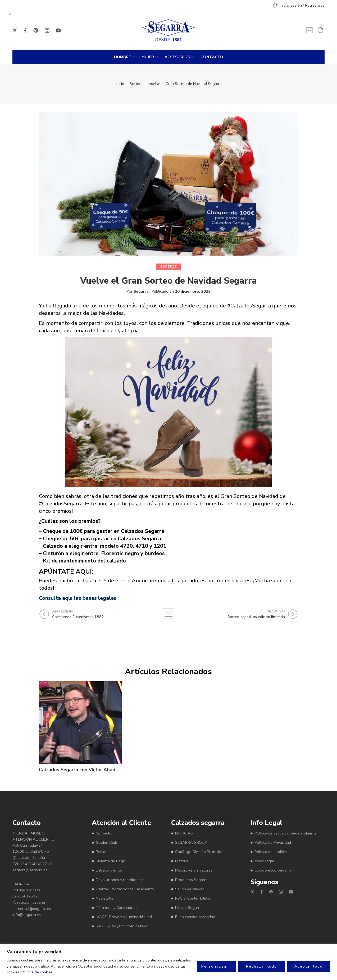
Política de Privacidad (273, 842)
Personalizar (215, 966)
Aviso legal (264, 861)
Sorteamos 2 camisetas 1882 (247, 770)
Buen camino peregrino (195, 917)
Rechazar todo (261, 966)
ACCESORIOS (177, 57)
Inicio (120, 84)
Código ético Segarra (273, 870)
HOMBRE (122, 57)
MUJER (148, 57)
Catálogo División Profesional (201, 852)
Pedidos (103, 852)
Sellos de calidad (190, 889)
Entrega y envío (109, 870)
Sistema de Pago (111, 861)
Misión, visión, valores (194, 870)
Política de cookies (37, 972)
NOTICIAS (184, 833)
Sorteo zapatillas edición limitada (164, 770)
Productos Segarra (191, 880)
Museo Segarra (188, 908)
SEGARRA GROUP (191, 842)
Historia (182, 861)
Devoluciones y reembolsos (120, 880)
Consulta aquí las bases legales (78, 598)
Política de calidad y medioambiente (286, 833)
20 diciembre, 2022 (193, 291)
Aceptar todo (309, 966)
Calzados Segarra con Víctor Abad (77, 770)
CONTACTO (212, 57)
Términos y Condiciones (117, 908)
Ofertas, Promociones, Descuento (125, 889)
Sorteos (136, 84)
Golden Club (106, 842)
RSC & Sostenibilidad (193, 898)
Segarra (141, 291)
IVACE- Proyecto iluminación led (124, 917)
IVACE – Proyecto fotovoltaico (122, 926)
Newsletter (105, 898)
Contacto (104, 833)
